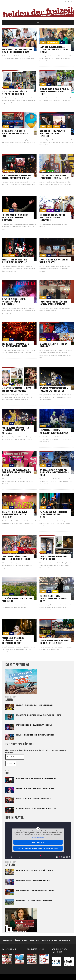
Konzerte (57, 127)
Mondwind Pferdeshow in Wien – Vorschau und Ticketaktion (54, 389)
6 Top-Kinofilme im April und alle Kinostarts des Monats (34, 725)
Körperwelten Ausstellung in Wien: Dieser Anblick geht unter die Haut (17, 472)
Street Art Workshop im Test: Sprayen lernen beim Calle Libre (54, 177)
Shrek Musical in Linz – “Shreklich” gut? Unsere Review (54, 432)
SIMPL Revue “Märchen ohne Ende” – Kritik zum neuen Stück (16, 558)
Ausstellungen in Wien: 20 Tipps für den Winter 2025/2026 (17, 389)
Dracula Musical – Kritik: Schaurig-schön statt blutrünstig (14, 302)
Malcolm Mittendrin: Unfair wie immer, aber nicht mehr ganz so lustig (39, 715)
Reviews (55, 592)
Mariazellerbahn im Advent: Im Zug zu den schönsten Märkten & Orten (54, 472)
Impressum (8, 940)
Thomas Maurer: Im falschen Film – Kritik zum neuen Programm (15, 218)
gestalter (50, 171)
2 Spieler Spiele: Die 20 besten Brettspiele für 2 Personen (35, 870)
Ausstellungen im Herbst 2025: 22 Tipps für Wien (54, 558)
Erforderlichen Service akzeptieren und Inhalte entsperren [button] (38, 848)
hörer (49, 127)
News (12, 45)
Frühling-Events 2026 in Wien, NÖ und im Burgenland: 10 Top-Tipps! (54, 91)
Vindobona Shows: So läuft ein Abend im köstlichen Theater (53, 303)
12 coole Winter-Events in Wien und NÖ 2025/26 (53, 345)
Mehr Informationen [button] (38, 838)
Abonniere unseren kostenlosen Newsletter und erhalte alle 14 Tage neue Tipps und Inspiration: (36, 751)
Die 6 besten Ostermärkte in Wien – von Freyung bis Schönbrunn (52, 218)
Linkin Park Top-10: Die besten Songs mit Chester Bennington (35, 788)
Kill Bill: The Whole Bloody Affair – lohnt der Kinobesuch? (35, 705)
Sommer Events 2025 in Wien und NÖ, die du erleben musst (54, 642)
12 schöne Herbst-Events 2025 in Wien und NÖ (17, 600)
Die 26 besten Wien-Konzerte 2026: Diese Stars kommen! (33, 798)
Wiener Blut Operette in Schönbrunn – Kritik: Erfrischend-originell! (13, 640)
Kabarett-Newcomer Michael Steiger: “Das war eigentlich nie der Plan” (54, 49)
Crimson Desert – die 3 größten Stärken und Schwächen (34, 900)
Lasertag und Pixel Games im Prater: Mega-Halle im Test (34, 880)
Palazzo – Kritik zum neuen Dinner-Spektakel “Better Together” (15, 514)
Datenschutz (65, 940)
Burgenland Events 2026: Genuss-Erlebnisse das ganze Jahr (15, 133)
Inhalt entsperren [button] (38, 842)
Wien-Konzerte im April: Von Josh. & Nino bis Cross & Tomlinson (52, 133)
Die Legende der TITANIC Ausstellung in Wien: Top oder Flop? (53, 598)
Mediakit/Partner (49, 940)
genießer (50, 211)
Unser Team (35, 940)
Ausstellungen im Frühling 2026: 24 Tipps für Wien (14, 93)
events (6, 45)
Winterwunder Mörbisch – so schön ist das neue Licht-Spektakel (16, 430)
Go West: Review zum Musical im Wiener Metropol (54, 261)
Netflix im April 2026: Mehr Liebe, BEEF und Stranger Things (35, 735)
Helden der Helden (53, 42)
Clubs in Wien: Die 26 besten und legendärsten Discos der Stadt (17, 177)
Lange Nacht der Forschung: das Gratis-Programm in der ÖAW (17, 51)
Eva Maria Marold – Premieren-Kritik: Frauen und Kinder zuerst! (54, 514)
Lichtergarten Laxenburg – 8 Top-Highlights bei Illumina (16, 345)
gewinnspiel (14, 552)
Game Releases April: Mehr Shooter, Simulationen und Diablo (35, 890)
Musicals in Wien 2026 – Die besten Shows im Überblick (15, 261)
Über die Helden (21, 940)
